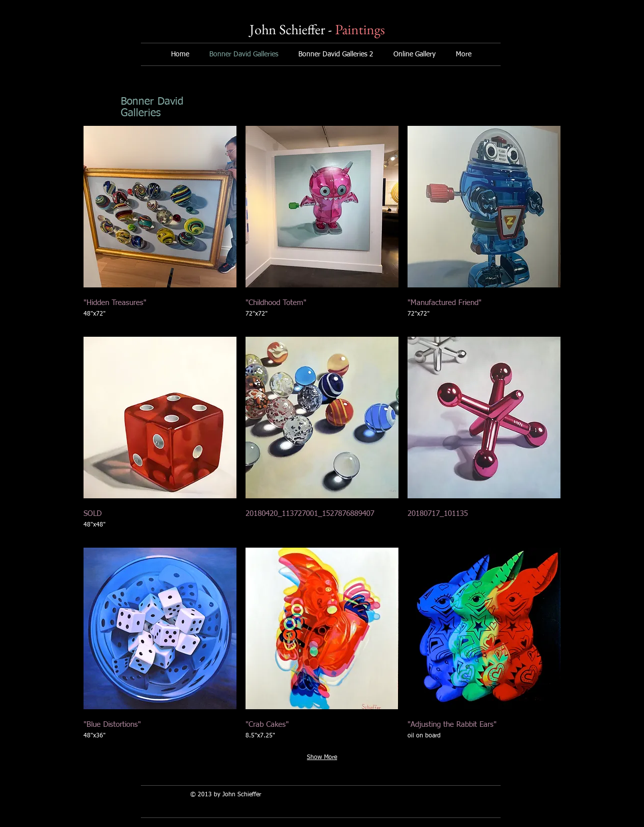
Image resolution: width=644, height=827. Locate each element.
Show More (322, 758)
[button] (160, 227)
